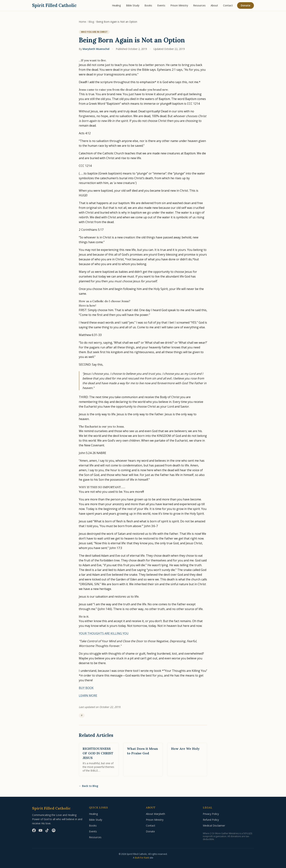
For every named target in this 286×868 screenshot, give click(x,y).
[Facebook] (34, 830)
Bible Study (133, 5)
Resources (199, 5)
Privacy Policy (211, 814)
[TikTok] (47, 830)
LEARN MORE (88, 696)
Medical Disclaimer (214, 826)
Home (82, 22)
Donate (246, 5)
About (214, 5)
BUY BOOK (86, 688)
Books (148, 5)
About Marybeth (155, 814)
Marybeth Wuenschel (96, 49)
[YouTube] (40, 830)
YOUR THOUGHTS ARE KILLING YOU (104, 633)
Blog (91, 22)
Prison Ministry (179, 5)
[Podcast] (54, 830)
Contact (228, 5)
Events (161, 5)
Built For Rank (142, 858)
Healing (116, 5)
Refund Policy (211, 820)
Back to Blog (88, 786)
